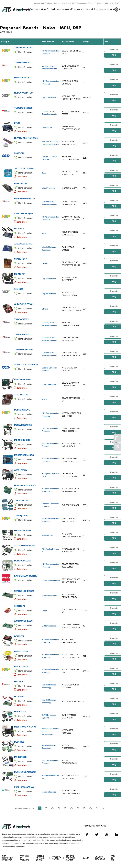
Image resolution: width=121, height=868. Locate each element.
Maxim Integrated (49, 792)
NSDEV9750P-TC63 (24, 93)
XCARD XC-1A (22, 395)
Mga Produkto (47, 3)
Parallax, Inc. (47, 128)
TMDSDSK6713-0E (23, 349)
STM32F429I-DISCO (24, 591)
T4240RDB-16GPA (23, 47)
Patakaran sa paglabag (25, 858)
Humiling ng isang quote (40, 858)
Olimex (45, 264)
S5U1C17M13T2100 (24, 168)
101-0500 (19, 289)
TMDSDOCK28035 (23, 108)
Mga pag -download (100, 858)
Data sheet (22, 131)
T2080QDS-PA (21, 515)
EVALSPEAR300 (22, 380)
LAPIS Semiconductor (51, 581)
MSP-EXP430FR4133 (25, 198)
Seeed (45, 611)
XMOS (45, 399)
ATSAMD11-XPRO (23, 244)
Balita (86, 858)
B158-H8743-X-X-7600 (25, 727)
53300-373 (19, 153)
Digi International (49, 98)
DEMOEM (19, 636)
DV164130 (19, 697)
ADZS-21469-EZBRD (24, 546)
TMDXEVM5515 (22, 63)
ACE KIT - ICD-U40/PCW (26, 364)
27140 (17, 123)
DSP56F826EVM (22, 410)
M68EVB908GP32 (23, 425)
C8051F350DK (21, 470)
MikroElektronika (49, 188)
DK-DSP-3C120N (23, 530)
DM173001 (19, 681)
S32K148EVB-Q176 (24, 214)
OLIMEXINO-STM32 (24, 304)
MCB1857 (19, 229)
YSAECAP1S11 (22, 500)
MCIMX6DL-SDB (22, 440)
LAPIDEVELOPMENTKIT (26, 576)
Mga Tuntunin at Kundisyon (8, 858)
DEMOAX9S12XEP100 (25, 485)
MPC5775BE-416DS (24, 455)
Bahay (36, 3)
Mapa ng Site (113, 858)
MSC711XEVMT (22, 666)
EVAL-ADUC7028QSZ (25, 772)
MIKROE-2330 (21, 183)
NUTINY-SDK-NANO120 (26, 138)
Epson (44, 173)
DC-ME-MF (20, 274)
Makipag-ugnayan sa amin (106, 9)
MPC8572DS (20, 757)
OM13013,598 (21, 651)
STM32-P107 (20, 259)
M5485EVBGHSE (23, 78)
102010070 (20, 606)
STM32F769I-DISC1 (24, 621)
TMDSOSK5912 (22, 319)
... (84, 808)
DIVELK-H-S (20, 712)
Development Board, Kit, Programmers (70, 3)
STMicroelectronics (50, 384)
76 (90, 808)
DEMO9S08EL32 (22, 561)
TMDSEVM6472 (22, 334)
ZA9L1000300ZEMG (24, 787)
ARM (44, 233)
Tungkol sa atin (80, 9)
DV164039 (19, 742)
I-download (65, 9)
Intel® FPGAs (48, 535)
